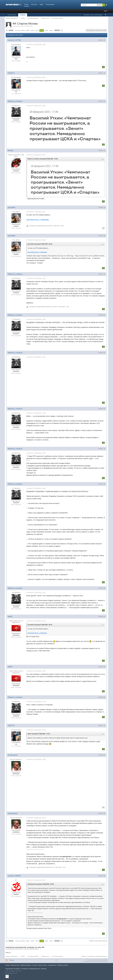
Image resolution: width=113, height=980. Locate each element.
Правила (84, 956)
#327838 (102, 755)
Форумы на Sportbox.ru (12, 956)
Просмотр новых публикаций (93, 15)
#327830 (102, 409)
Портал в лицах (43, 965)
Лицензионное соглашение (13, 969)
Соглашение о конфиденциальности (97, 956)
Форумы (23, 15)
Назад (11, 30)
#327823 (102, 101)
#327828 (102, 315)
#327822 (102, 73)
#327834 (102, 617)
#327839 (102, 813)
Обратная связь (15, 965)
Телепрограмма (50, 4)
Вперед (57, 30)
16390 (32, 30)
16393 (46, 30)
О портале (35, 965)
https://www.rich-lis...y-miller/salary (38, 220)
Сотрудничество (52, 965)
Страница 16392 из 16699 (22, 30)
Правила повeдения (26, 965)
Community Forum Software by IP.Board (97, 960)
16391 (37, 30)
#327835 (102, 667)
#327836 (102, 697)
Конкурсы (27, 6)
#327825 (102, 207)
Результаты (34, 4)
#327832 (102, 484)
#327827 (102, 274)
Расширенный (106, 5)
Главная (26, 4)
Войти (106, 11)
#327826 (102, 236)
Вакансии (44, 969)
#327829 (102, 353)
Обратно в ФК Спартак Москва (98, 941)
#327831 (102, 449)
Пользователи (12, 15)
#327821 (102, 40)
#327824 (102, 151)
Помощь (12, 960)
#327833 (102, 588)
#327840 (102, 876)
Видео (41, 4)
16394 (51, 30)
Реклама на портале (63, 965)
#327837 (102, 726)
